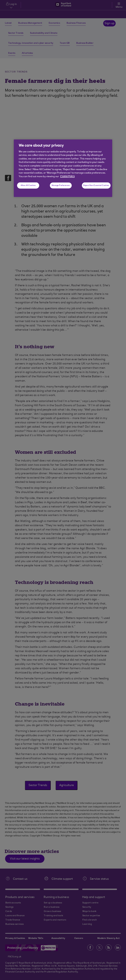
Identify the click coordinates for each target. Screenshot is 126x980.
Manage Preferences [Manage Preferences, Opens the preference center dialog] (61, 185)
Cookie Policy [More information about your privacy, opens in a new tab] (67, 176)
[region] (63, 168)
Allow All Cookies (28, 185)
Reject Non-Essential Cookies (96, 185)
